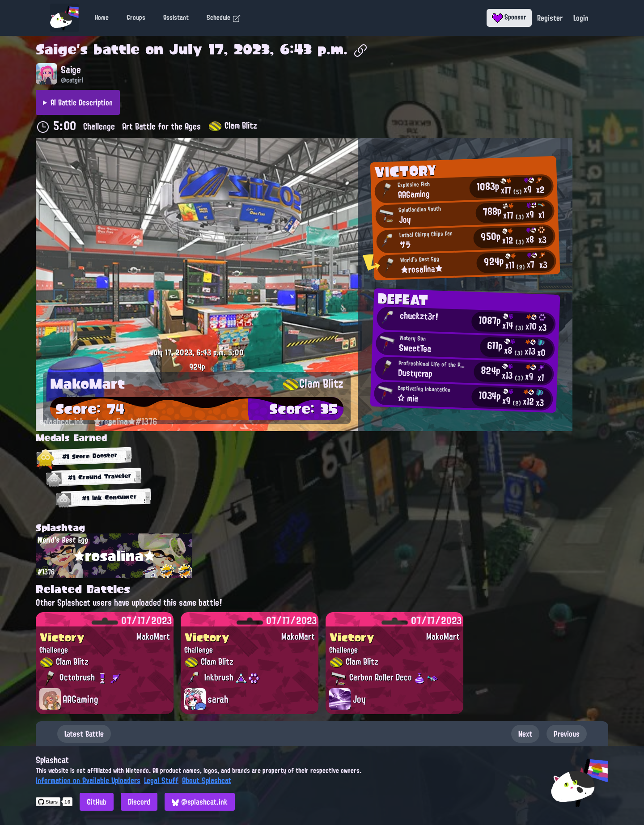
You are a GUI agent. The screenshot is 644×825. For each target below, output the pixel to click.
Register (550, 18)
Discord (139, 802)
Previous (567, 734)
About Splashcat (207, 780)
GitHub (97, 802)
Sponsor (509, 17)
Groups (136, 17)
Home (102, 17)
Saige (56, 49)
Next (525, 734)
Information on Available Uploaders (88, 780)
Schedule (224, 17)
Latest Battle (84, 734)
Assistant (176, 17)
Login (581, 18)
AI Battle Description (82, 102)
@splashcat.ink (200, 802)
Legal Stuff (161, 780)
